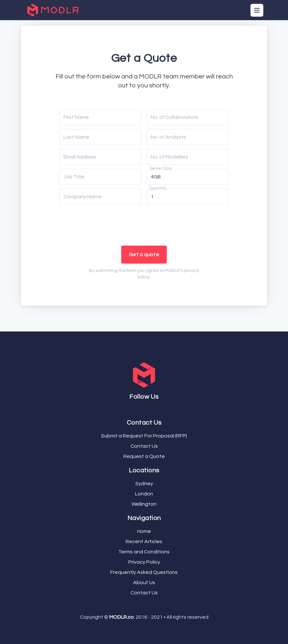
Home (144, 531)
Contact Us (144, 446)
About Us (144, 583)
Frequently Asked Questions (144, 572)
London (144, 494)
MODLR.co (122, 617)
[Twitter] (143, 409)
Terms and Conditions (144, 552)
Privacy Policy (144, 562)
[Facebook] (140, 409)
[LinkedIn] (148, 409)
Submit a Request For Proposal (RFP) (144, 436)
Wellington (144, 504)
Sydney (144, 484)
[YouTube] (145, 409)
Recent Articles (144, 542)
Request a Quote (144, 456)
